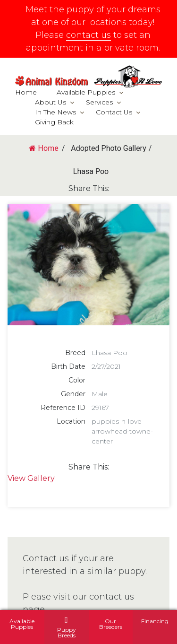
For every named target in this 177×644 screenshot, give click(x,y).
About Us (51, 102)
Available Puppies (86, 92)
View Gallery (31, 478)
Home (26, 92)
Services (99, 102)
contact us (88, 35)
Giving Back (54, 122)
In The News (55, 112)
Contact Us (114, 112)
